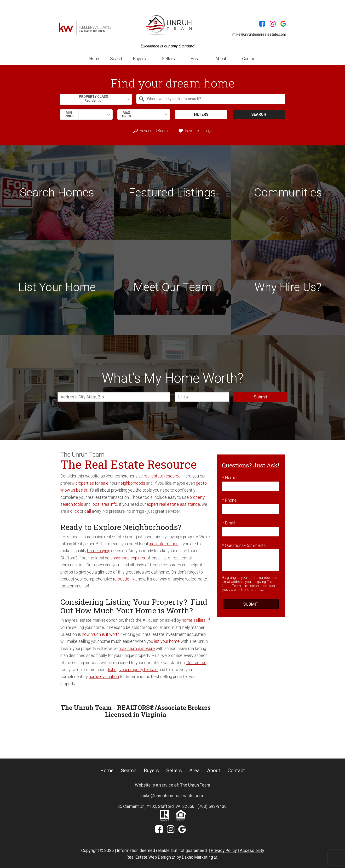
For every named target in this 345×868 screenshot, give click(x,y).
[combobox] (96, 99)
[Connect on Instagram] (273, 25)
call (88, 511)
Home (95, 59)
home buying (99, 551)
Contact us (196, 663)
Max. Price (127, 115)
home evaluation (104, 677)
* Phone (230, 500)
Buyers (151, 770)
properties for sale (92, 483)
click (75, 511)
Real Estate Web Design (151, 857)
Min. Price (69, 115)
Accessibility (252, 851)
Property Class (93, 99)
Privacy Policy (224, 851)
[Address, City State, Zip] (114, 397)
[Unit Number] (202, 397)
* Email (229, 523)
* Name (229, 478)
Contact (250, 59)
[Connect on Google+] (283, 25)
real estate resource (162, 476)
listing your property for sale (133, 670)
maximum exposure (137, 649)
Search (117, 59)
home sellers (194, 620)
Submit (260, 397)
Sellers (174, 770)
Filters (201, 114)
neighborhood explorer (125, 558)
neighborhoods (132, 483)
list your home (167, 641)
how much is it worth (101, 634)
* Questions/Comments (244, 546)
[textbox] (214, 99)
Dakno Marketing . (200, 857)
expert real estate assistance (173, 504)
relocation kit (125, 579)
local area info (104, 504)
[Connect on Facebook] (262, 25)
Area (194, 770)
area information (164, 544)
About (214, 770)
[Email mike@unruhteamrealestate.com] (255, 34)
